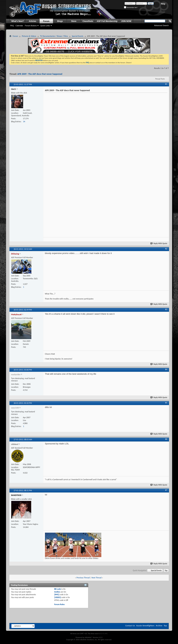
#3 (166, 309)
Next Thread (96, 578)
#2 (166, 249)
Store (74, 21)
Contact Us (130, 626)
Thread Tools (160, 79)
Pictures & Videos (29, 36)
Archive (159, 626)
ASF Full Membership (107, 21)
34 (24, 122)
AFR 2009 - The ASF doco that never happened (40, 74)
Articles (33, 21)
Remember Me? (131, 8)
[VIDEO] (57, 597)
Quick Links (45, 26)
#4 (166, 369)
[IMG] (57, 595)
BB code (58, 589)
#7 (166, 490)
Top (166, 571)
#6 (166, 439)
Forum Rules (59, 604)
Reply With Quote (159, 244)
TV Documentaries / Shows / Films (54, 36)
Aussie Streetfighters (145, 626)
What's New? (18, 21)
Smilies (57, 592)
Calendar (19, 26)
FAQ (12, 26)
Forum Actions (31, 26)
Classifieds (88, 21)
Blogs (60, 21)
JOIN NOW (126, 21)
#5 (166, 403)
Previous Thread (83, 578)
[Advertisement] (44, 615)
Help (163, 4)
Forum (46, 21)
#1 (166, 84)
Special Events (78, 36)
